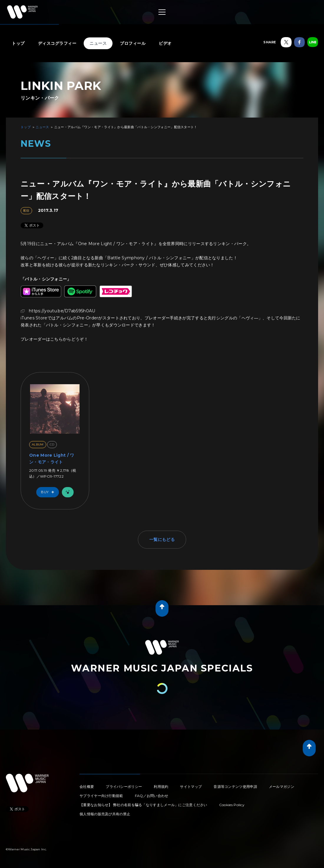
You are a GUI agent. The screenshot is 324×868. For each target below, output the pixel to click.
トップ (18, 43)
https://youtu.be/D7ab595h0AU (62, 311)
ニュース (98, 43)
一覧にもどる (162, 539)
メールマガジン (282, 787)
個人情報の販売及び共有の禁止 (105, 814)
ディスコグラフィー (57, 43)
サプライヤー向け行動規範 (101, 796)
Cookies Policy (232, 805)
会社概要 (87, 787)
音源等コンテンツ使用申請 (235, 787)
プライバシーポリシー (124, 787)
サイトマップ (191, 787)
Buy (49, 492)
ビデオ (165, 43)
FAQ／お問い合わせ (152, 796)
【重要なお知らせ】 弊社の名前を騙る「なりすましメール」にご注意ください (143, 805)
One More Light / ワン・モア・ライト (52, 458)
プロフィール (133, 43)
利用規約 (161, 787)
